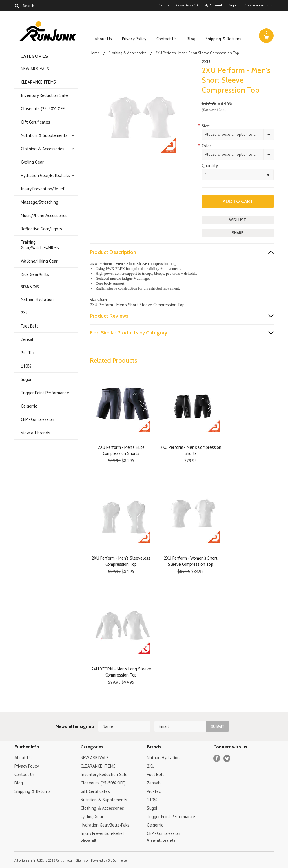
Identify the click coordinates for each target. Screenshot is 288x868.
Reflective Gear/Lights (41, 229)
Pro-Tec (28, 353)
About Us (103, 39)
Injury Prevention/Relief (43, 189)
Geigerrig (29, 406)
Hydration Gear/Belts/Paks (45, 175)
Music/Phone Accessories (44, 215)
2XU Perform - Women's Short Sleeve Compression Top (191, 561)
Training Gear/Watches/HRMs (40, 245)
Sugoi (26, 379)
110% (26, 366)
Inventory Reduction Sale (44, 95)
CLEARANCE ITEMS (38, 82)
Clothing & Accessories (43, 149)
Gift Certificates (35, 122)
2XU (25, 313)
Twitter (227, 758)
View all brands (35, 433)
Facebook (217, 758)
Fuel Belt (29, 326)
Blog (191, 39)
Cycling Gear (32, 162)
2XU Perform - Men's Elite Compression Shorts (121, 450)
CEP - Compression (38, 419)
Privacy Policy (134, 39)
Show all (88, 840)
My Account (213, 5)
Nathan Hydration (37, 299)
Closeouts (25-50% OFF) (43, 109)
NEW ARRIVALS (35, 69)
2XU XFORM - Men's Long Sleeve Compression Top (121, 672)
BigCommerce (117, 860)
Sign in (234, 5)
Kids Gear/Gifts (35, 274)
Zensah (28, 339)
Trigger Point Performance (45, 393)
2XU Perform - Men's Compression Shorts (191, 450)
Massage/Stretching (40, 202)
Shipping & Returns (223, 39)
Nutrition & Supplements (44, 135)
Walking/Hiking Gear (39, 261)
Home (95, 53)
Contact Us (167, 39)
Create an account (259, 5)
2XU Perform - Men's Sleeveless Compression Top (121, 561)
